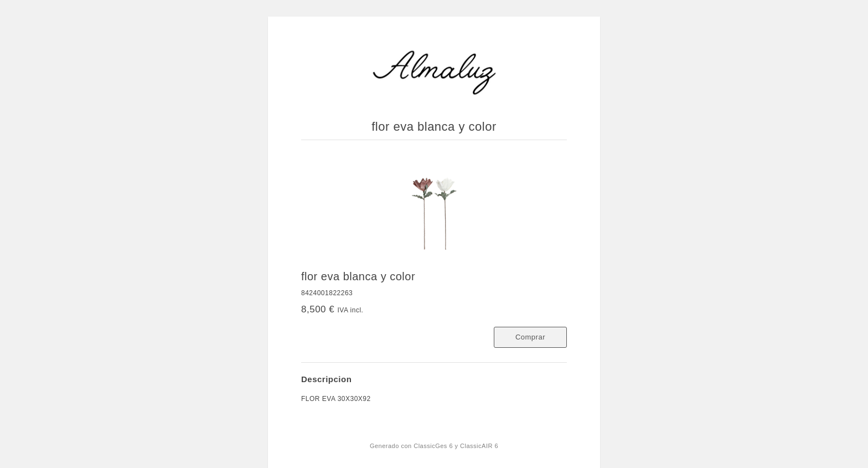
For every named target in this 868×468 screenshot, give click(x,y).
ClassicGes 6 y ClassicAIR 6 (456, 446)
